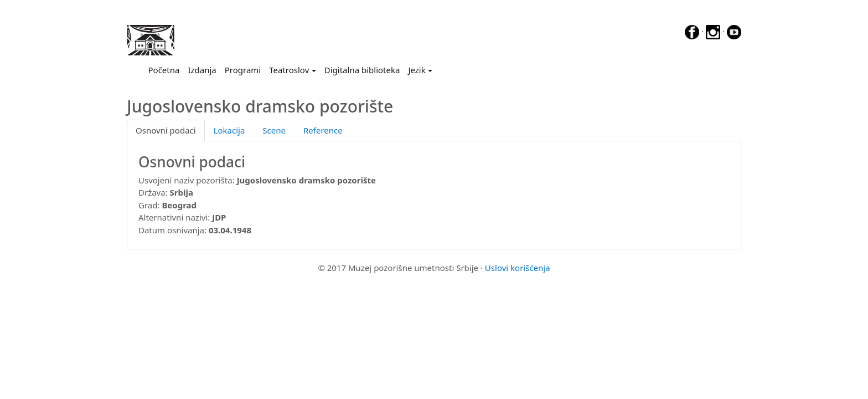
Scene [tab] (274, 130)
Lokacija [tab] (229, 130)
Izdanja (202, 70)
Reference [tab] (323, 130)
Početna (166, 69)
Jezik (417, 70)
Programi (243, 70)
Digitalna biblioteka (362, 70)
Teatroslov (289, 70)
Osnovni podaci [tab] (166, 130)
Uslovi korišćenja (518, 268)
